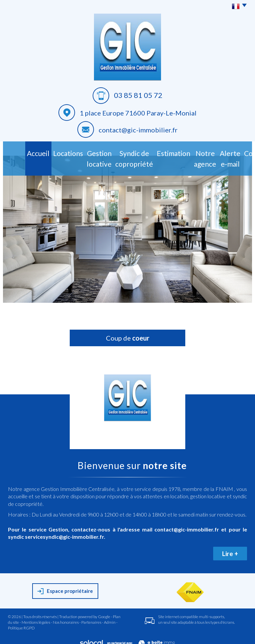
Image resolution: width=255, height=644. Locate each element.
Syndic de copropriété (113, 156)
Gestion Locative (71, 156)
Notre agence (180, 156)
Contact (236, 152)
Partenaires (91, 617)
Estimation (150, 152)
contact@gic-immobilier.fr (138, 130)
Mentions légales (36, 617)
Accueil (18, 152)
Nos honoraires (66, 617)
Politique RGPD (21, 623)
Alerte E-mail (211, 156)
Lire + (230, 548)
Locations (40, 152)
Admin (110, 617)
